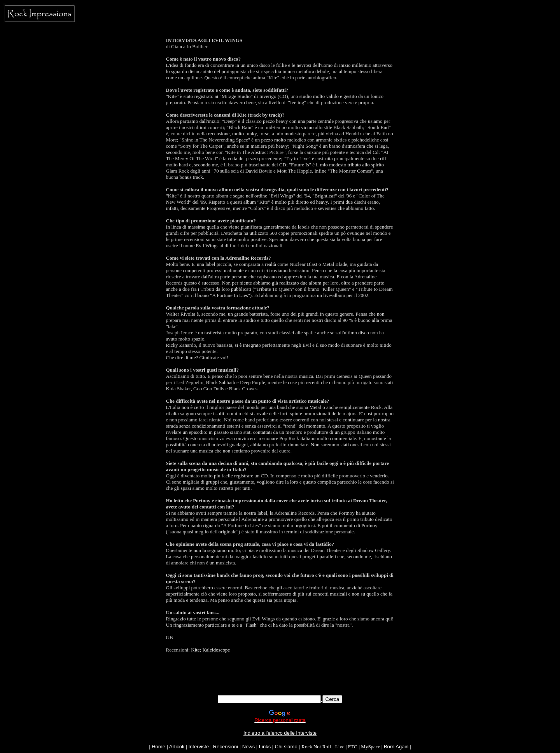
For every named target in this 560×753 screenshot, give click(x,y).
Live (340, 747)
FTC (353, 747)
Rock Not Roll (316, 747)
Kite (195, 650)
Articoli (177, 747)
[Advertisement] (280, 678)
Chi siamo (286, 747)
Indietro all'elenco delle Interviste (280, 733)
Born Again (396, 747)
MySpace (370, 747)
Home (158, 747)
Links (265, 747)
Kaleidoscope (216, 650)
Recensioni (226, 747)
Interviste (199, 747)
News (249, 747)
